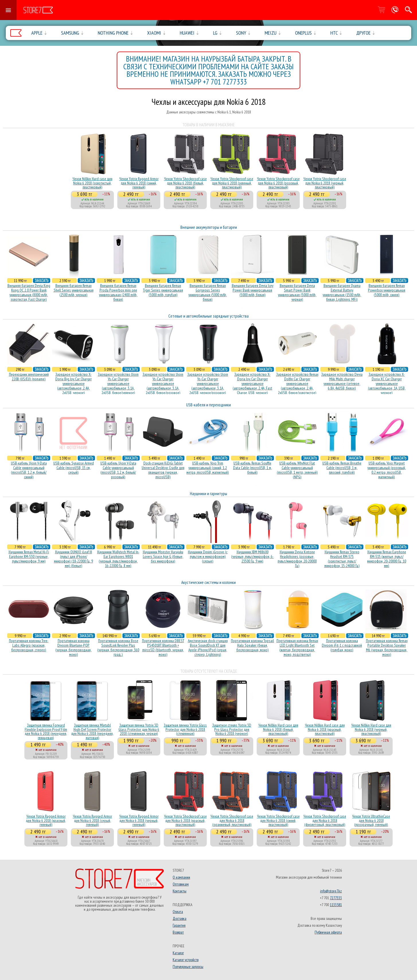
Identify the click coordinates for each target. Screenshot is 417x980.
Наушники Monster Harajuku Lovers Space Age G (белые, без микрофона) (163, 556)
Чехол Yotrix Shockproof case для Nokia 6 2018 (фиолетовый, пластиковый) (325, 820)
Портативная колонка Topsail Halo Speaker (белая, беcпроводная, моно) (252, 645)
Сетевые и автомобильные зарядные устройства (208, 316)
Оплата (178, 912)
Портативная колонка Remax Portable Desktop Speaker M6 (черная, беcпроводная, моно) (387, 648)
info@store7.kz (331, 891)
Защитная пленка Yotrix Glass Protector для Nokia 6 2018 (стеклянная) (185, 729)
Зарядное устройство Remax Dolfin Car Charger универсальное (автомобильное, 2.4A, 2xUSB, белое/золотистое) (297, 383)
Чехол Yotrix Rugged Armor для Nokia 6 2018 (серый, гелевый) (92, 820)
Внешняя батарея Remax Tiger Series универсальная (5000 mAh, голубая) (163, 290)
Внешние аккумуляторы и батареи (209, 227)
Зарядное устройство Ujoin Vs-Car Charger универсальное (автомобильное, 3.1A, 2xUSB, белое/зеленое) (118, 383)
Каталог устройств (186, 960)
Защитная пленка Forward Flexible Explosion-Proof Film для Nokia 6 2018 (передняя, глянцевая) (46, 731)
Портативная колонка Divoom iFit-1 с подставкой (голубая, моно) (342, 645)
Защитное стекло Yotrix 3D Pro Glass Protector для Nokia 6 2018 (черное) (232, 729)
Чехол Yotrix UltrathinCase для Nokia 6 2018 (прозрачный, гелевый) (371, 820)
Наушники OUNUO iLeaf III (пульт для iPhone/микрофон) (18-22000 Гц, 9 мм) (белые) (73, 559)
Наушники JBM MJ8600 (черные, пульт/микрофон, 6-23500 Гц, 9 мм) (252, 556)
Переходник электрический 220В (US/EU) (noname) (29, 377)
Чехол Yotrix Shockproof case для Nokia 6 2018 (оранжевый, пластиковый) (232, 820)
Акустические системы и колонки (208, 582)
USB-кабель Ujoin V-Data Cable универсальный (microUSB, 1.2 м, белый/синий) (29, 470)
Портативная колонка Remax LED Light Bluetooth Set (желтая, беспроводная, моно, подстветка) (297, 648)
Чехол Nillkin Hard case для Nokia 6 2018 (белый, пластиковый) (278, 729)
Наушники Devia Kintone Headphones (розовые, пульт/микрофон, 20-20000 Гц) (297, 559)
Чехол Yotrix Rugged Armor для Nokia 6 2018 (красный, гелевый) (46, 820)
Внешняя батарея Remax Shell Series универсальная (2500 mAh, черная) (74, 290)
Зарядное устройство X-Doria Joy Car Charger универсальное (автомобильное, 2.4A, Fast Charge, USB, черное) (252, 383)
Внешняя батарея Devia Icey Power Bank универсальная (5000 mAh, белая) (253, 290)
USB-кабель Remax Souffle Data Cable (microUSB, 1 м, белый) (253, 468)
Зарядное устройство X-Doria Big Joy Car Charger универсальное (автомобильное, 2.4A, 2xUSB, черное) (74, 383)
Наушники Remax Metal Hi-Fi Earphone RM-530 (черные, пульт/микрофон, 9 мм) (29, 556)
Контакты (180, 891)
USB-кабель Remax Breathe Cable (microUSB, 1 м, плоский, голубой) (342, 468)
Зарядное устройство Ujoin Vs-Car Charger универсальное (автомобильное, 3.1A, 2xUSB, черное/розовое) (208, 383)
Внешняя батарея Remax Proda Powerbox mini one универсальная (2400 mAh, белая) (118, 292)
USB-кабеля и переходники (208, 405)
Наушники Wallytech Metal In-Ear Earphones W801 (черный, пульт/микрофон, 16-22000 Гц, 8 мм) (118, 559)
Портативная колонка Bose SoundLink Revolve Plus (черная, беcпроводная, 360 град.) (118, 648)
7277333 (336, 898)
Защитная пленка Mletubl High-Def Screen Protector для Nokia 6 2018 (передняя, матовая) (92, 731)
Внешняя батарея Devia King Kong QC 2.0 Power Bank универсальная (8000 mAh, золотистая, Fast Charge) (29, 292)
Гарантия (179, 925)
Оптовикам (181, 884)
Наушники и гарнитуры (208, 494)
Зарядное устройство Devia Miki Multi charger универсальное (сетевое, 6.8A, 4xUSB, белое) (342, 381)
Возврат (178, 932)
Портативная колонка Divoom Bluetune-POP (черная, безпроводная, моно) (73, 648)
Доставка (180, 918)
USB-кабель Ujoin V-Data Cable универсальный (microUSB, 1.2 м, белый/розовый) (118, 470)
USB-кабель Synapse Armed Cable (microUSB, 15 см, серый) (74, 468)
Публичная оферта (328, 932)
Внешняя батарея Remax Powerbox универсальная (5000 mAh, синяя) (387, 290)
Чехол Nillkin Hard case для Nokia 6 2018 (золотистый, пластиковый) (92, 183)
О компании (181, 877)
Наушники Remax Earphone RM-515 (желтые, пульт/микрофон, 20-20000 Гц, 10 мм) (387, 559)
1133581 (336, 905)
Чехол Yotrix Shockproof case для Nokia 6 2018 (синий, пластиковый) (278, 820)
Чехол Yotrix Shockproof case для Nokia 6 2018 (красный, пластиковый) (185, 820)
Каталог (178, 953)
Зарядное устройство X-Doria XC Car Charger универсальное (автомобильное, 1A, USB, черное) (387, 383)
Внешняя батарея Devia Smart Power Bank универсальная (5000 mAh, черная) (297, 292)
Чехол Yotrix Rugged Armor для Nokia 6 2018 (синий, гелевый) (139, 183)
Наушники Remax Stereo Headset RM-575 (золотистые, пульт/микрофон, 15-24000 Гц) (342, 559)
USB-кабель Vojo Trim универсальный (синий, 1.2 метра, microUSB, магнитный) (208, 468)
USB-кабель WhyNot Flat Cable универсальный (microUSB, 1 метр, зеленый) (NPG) (297, 470)
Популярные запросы (188, 967)
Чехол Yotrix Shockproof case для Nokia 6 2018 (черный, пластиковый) (325, 183)
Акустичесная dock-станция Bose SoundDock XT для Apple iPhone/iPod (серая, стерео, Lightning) (208, 648)
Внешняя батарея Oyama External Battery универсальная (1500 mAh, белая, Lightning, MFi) (342, 292)
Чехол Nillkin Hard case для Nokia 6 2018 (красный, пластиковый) (325, 729)
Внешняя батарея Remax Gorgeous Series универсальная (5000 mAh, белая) (208, 292)
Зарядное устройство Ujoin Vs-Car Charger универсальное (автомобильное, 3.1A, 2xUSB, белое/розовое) (163, 383)
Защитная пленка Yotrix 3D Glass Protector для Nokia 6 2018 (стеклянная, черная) (139, 729)
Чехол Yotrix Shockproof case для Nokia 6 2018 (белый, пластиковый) (185, 183)
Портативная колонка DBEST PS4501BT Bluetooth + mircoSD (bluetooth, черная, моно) (163, 648)
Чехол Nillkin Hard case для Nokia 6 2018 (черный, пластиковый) (371, 729)
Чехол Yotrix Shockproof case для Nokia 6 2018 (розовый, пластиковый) (278, 183)
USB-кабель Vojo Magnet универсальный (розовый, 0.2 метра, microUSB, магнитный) (387, 470)
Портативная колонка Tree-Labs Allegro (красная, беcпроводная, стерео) (29, 645)
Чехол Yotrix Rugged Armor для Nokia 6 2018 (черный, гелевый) (139, 820)
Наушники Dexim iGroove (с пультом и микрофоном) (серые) (208, 556)
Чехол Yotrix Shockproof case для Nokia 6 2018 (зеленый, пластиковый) (232, 183)
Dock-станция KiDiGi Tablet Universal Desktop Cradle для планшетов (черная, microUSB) (163, 470)
